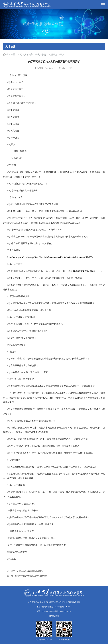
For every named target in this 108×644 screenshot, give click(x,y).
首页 (20, 55)
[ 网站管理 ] (54, 616)
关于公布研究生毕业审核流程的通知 (27, 571)
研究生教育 (41, 55)
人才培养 (29, 55)
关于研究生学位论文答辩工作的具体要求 (29, 576)
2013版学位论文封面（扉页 (82, 271)
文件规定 (53, 55)
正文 (62, 55)
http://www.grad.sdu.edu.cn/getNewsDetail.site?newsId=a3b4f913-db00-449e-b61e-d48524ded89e (50, 257)
